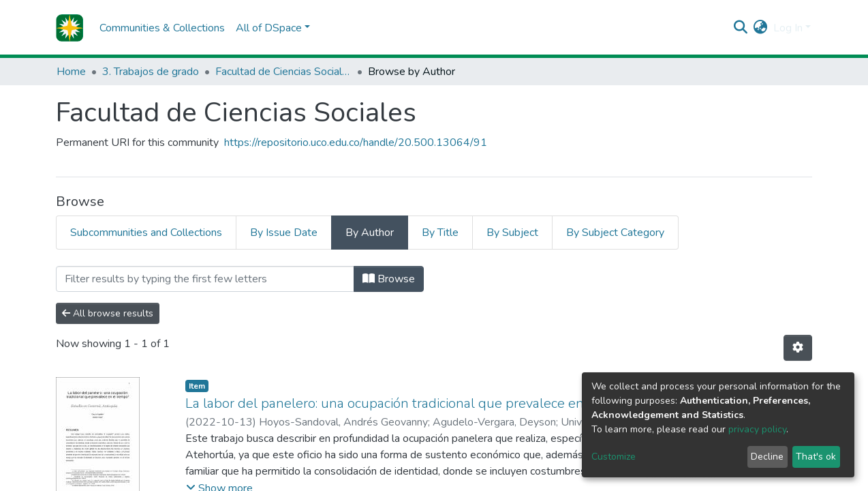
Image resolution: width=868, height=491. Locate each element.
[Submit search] (741, 28)
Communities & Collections (162, 28)
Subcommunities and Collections (146, 233)
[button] (761, 28)
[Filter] (205, 279)
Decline (767, 457)
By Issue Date (284, 233)
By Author (370, 233)
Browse (389, 279)
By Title (440, 233)
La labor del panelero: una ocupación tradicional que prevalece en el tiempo (415, 403)
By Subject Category (615, 233)
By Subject (512, 233)
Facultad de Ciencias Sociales (283, 72)
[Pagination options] (798, 348)
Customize (614, 457)
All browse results (108, 313)
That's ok (816, 457)
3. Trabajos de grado (151, 72)
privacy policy (757, 429)
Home (71, 72)
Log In (788, 28)
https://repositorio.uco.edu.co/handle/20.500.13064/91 (356, 143)
